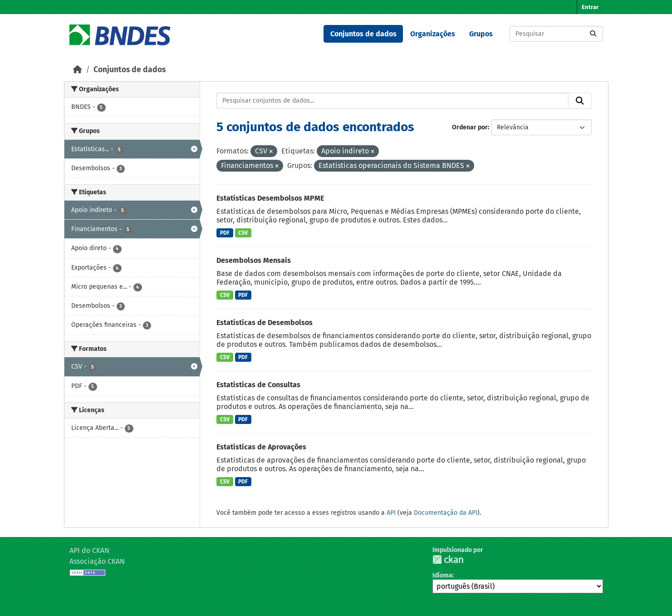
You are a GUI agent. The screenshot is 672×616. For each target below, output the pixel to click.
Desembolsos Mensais (254, 260)
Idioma (442, 575)
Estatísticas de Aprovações (261, 447)
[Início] (78, 70)
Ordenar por (470, 127)
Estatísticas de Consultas (258, 385)
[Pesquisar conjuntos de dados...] (556, 34)
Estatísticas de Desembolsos (265, 323)
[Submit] (593, 34)
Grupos (481, 34)
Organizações (433, 34)
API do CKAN (89, 550)
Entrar (590, 7)
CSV (243, 233)
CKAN (448, 559)
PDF (225, 233)
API (391, 513)
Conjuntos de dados (363, 34)
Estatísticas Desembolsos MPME (270, 198)
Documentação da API (446, 513)
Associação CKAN (97, 561)
